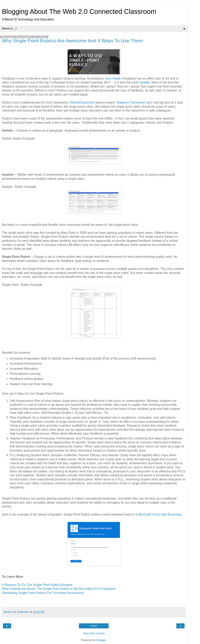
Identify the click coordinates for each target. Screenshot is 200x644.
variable (144, 82)
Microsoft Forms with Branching (160, 514)
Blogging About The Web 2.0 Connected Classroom (79, 12)
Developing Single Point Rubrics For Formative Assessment (43, 593)
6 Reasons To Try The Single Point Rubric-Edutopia (37, 585)
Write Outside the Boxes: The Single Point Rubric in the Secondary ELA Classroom (59, 589)
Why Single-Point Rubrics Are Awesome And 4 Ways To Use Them (72, 41)
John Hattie (113, 78)
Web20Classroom (82, 102)
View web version (94, 633)
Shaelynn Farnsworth (131, 102)
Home (94, 626)
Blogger (101, 640)
